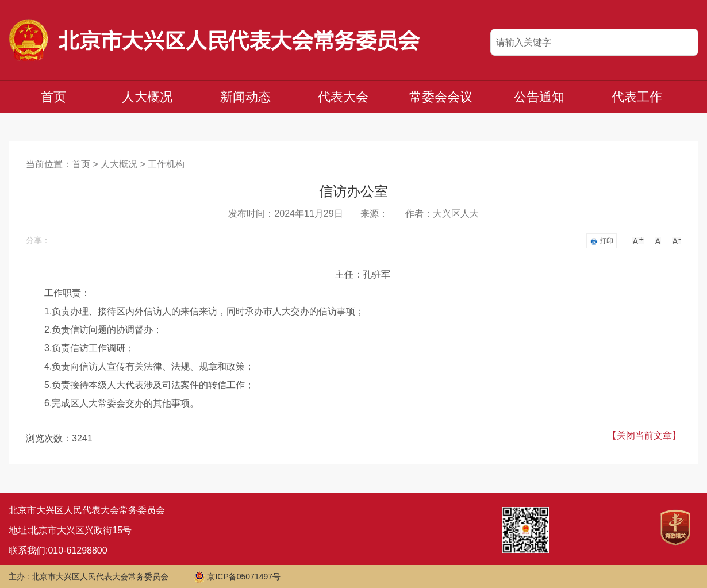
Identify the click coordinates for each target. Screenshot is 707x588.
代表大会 (343, 97)
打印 (602, 241)
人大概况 (147, 97)
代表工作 (637, 97)
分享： (38, 240)
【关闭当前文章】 (644, 435)
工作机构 (166, 164)
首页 (53, 97)
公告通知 (539, 97)
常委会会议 (441, 97)
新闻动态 (245, 97)
